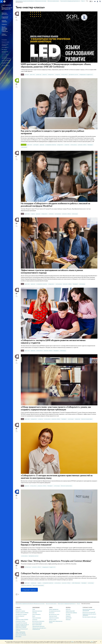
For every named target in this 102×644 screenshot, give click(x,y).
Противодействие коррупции (21, 623)
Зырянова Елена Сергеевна (5, 52)
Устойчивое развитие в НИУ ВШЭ (22, 613)
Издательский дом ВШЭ (70, 611)
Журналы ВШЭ (69, 618)
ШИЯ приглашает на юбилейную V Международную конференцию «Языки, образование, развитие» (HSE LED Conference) (56, 65)
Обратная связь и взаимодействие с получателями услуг (39, 629)
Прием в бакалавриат (36, 614)
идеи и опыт (32, 74)
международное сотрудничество (86, 74)
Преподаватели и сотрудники (21, 614)
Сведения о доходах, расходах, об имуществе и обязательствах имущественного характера (22, 626)
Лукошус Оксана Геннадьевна (5, 45)
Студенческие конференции (5, 17)
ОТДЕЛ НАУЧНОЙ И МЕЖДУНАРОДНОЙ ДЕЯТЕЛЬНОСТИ (7, 7)
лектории (27, 74)
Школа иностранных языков (87, 419)
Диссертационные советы (54, 614)
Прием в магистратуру (37, 618)
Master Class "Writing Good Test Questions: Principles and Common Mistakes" (56, 561)
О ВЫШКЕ (18, 607)
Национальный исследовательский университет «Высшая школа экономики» (30, 604)
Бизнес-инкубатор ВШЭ (37, 625)
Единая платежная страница (21, 635)
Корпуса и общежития (20, 616)
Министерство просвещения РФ (89, 612)
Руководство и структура (20, 611)
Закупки (17, 618)
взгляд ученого (51, 74)
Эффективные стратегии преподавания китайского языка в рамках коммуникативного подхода (52, 271)
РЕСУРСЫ (68, 607)
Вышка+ (34, 616)
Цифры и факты (19, 609)
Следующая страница (29, 590)
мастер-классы (64, 74)
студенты (33, 214)
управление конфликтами (26, 585)
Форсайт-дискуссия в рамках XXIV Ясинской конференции (5, 29)
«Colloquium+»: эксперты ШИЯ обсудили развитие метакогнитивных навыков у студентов (53, 341)
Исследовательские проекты (55, 611)
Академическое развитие (54, 618)
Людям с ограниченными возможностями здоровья (21, 633)
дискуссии (45, 74)
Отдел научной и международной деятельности (67, 604)
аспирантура (77, 419)
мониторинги (36, 145)
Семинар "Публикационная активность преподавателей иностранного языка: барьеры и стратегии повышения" (57, 543)
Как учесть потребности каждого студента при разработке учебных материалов (52, 132)
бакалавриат (90, 145)
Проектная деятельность (5, 14)
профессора (39, 74)
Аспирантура (35, 620)
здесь (72, 642)
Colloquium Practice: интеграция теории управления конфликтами (51, 573)
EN (92, 1)
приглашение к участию (73, 74)
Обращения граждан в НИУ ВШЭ (22, 620)
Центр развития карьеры (37, 623)
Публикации (68, 620)
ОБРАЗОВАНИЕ (36, 607)
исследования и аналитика (51, 145)
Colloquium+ (4, 24)
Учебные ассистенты (4, 35)
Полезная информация (4, 21)
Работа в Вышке (18, 637)
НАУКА (51, 607)
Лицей (34, 609)
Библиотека (68, 609)
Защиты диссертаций (53, 616)
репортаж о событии (82, 145)
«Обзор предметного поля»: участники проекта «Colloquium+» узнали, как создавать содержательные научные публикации (56, 408)
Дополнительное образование (38, 621)
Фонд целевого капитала (20, 621)
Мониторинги (52, 613)
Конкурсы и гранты (53, 620)
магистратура (24, 147)
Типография (68, 614)
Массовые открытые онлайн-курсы (89, 617)
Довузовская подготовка (37, 611)
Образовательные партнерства (38, 626)
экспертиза (58, 74)
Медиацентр (68, 616)
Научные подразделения (54, 609)
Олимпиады (35, 613)
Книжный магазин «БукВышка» (71, 613)
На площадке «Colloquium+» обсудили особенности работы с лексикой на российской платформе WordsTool (55, 205)
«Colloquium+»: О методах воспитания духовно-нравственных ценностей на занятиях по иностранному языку (57, 477)
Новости (78, 604)
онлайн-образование (76, 583)
